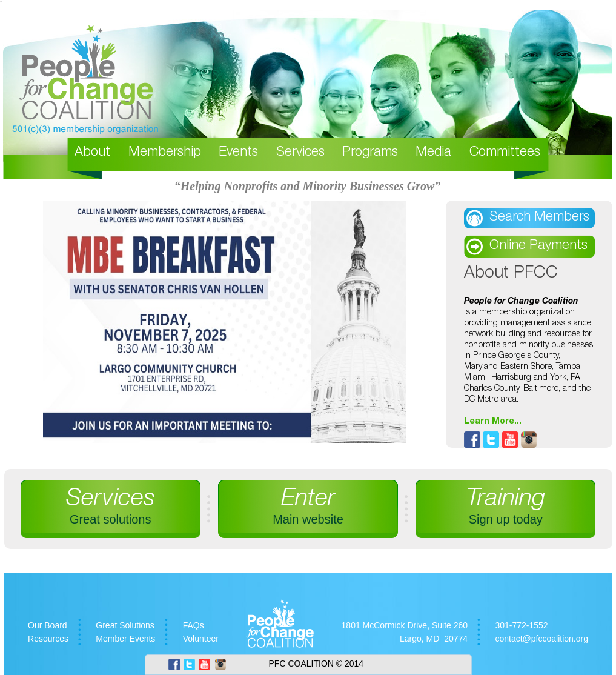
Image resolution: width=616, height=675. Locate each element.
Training (505, 507)
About (92, 153)
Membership (165, 153)
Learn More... (493, 420)
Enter (308, 507)
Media (433, 153)
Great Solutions (125, 625)
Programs (370, 153)
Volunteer (201, 639)
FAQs (194, 625)
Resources (48, 639)
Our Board (48, 625)
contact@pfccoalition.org (541, 639)
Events (238, 153)
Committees (505, 153)
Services (300, 153)
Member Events (125, 639)
